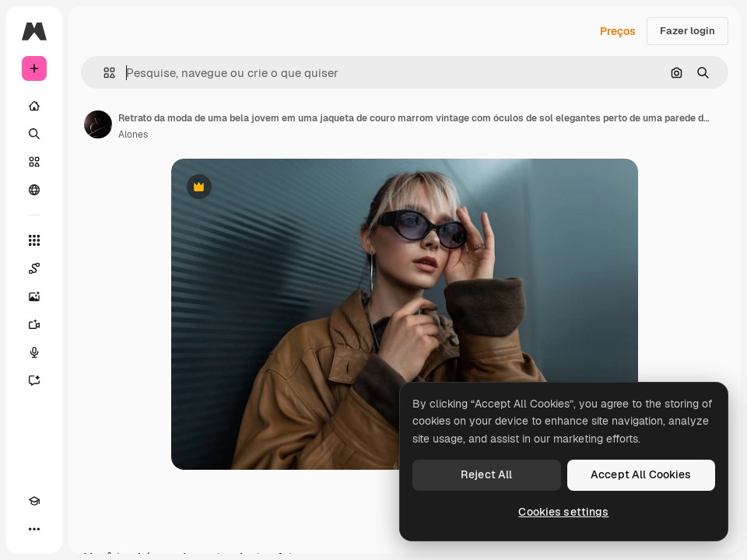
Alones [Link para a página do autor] (133, 135)
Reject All (486, 474)
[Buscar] (34, 134)
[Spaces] (34, 268)
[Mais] (34, 529)
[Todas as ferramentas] (34, 240)
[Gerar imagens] (34, 296)
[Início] (34, 106)
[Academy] (34, 501)
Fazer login (687, 31)
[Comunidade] (34, 190)
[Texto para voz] (34, 352)
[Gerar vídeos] (34, 324)
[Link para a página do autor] (98, 124)
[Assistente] (34, 380)
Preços (618, 31)
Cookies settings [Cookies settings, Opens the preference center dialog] (563, 512)
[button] (103, 73)
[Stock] (34, 162)
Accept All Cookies (641, 474)
